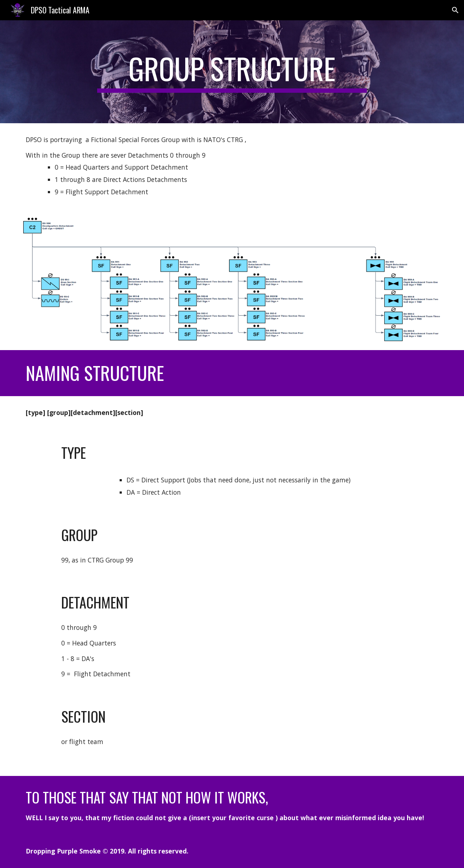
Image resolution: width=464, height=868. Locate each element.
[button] (455, 10)
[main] (232, 72)
